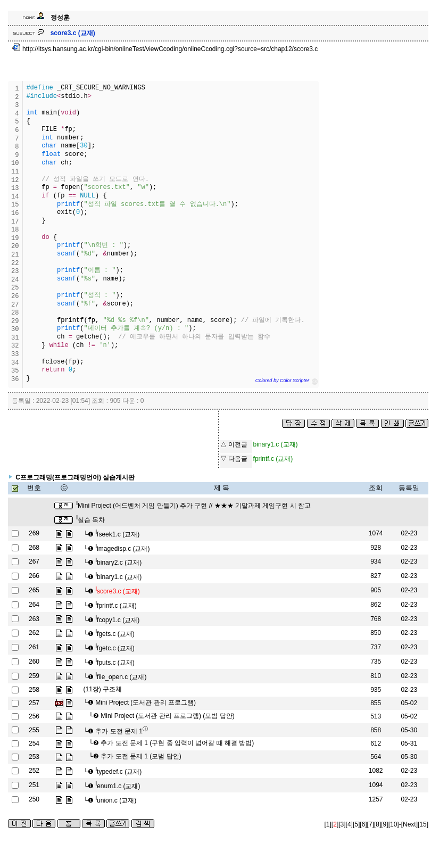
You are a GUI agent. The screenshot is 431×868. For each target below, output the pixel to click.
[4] (349, 824)
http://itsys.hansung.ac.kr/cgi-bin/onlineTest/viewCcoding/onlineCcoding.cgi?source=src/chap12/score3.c (165, 49)
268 (34, 548)
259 (34, 676)
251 (34, 785)
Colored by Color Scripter (282, 381)
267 (34, 561)
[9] (384, 824)
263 (34, 619)
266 (34, 576)
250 (34, 799)
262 (34, 633)
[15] (423, 824)
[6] (363, 824)
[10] (394, 824)
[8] (378, 824)
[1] (328, 824)
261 (34, 647)
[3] (342, 824)
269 (34, 533)
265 (34, 590)
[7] (371, 824)
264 (34, 605)
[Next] (409, 824)
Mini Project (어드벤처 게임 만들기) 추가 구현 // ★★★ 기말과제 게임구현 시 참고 (193, 506)
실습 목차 (90, 520)
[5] (356, 824)
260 (34, 662)
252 (34, 771)
